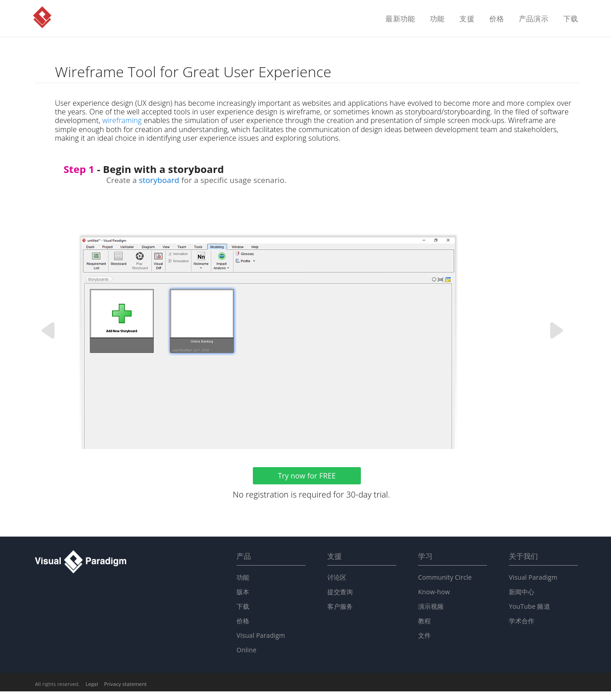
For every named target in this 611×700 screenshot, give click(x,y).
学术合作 (522, 621)
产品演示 (534, 19)
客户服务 (340, 606)
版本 (243, 592)
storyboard (159, 180)
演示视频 (431, 606)
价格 (497, 19)
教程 (424, 621)
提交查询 (340, 592)
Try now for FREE (307, 476)
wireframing (122, 120)
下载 (571, 19)
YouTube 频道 (530, 606)
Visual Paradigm (42, 17)
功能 (437, 19)
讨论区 (337, 577)
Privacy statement (125, 684)
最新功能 (400, 19)
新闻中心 (522, 592)
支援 (467, 19)
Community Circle (445, 577)
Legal (92, 684)
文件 (424, 635)
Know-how (434, 592)
